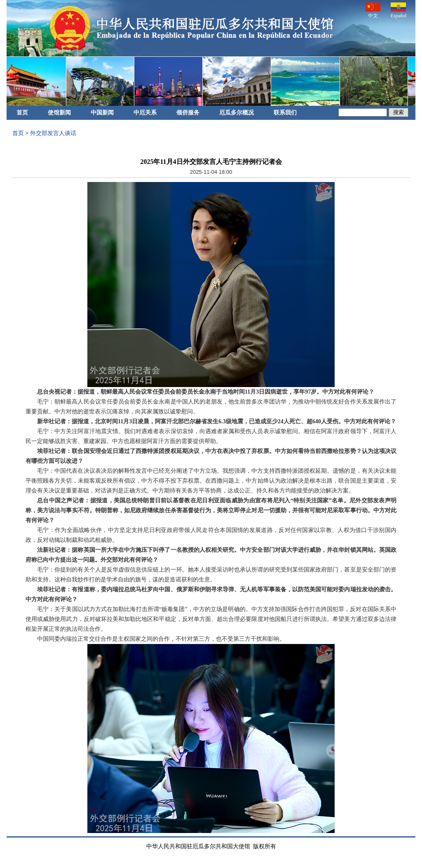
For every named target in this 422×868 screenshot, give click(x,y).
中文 (373, 10)
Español (399, 10)
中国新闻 (102, 113)
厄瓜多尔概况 (237, 113)
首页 (22, 113)
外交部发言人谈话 (53, 133)
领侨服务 (188, 113)
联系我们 (285, 113)
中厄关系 (145, 113)
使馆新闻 (59, 113)
